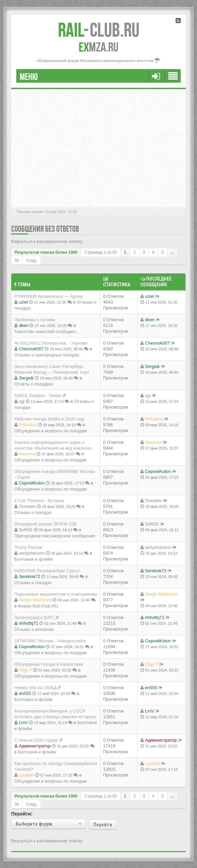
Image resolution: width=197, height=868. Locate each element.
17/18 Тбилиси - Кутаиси (39, 501)
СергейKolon (32, 483)
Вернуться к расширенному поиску (47, 241)
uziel (24, 302)
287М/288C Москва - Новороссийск (50, 641)
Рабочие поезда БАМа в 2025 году (49, 419)
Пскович (27, 506)
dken (24, 325)
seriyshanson (32, 553)
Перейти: (22, 814)
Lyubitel (26, 775)
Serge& (26, 378)
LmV (24, 722)
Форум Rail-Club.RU (38, 606)
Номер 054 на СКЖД (35, 688)
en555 (25, 693)
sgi (22, 401)
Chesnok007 (31, 349)
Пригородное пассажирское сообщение (55, 536)
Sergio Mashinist (35, 600)
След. (32, 261)
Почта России (28, 547)
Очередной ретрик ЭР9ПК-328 (45, 524)
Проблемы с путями (35, 320)
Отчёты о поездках (34, 384)
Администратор (35, 746)
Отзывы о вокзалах (34, 629)
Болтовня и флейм (33, 559)
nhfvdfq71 (29, 623)
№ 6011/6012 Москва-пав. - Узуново (51, 343)
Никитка (27, 454)
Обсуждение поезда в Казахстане (49, 664)
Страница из (101, 252)
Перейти (103, 825)
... (173, 252)
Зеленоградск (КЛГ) (34, 617)
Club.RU (99, 30)
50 (17, 261)
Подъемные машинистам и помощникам (56, 594)
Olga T (26, 670)
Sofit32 (26, 530)
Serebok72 (30, 576)
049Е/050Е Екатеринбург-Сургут (47, 571)
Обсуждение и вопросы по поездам (51, 431)
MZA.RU (98, 47)
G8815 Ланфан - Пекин (38, 396)
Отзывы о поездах (33, 512)
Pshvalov (28, 425)
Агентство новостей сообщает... (47, 332)
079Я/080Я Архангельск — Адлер (48, 296)
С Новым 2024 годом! (36, 740)
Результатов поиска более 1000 (46, 252)
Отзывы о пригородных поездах (47, 355)
